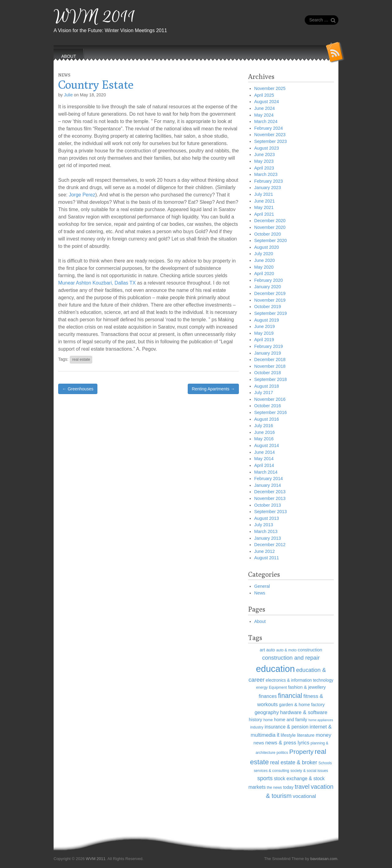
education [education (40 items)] (275, 669)
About (260, 621)
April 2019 (264, 340)
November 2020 (270, 227)
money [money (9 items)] (323, 735)
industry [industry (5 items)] (257, 727)
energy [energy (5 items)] (262, 687)
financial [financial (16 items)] (290, 696)
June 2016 (264, 432)
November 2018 (270, 366)
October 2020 (268, 234)
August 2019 (267, 320)
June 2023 (264, 155)
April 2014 (264, 465)
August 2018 (267, 386)
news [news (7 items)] (259, 743)
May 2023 (264, 161)
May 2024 (264, 115)
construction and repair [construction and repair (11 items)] (291, 658)
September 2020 (270, 240)
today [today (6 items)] (288, 787)
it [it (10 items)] (278, 735)
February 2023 (269, 181)
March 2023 (266, 174)
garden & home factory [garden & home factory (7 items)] (302, 705)
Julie (68, 95)
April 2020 (264, 274)
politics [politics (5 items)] (282, 753)
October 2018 (268, 373)
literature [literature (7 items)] (306, 735)
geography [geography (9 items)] (267, 712)
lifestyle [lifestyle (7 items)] (288, 735)
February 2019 (269, 346)
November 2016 (270, 399)
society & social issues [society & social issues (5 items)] (309, 771)
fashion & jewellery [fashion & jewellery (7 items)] (307, 687)
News (64, 75)
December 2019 (270, 293)
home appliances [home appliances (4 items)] (321, 720)
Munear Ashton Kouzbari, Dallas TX (97, 283)
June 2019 (264, 326)
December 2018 (270, 359)
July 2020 (264, 254)
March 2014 (266, 472)
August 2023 (267, 148)
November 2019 (270, 300)
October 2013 (268, 505)
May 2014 (264, 459)
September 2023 (270, 141)
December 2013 (270, 492)
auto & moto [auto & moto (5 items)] (286, 650)
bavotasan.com (324, 859)
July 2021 (264, 194)
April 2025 (264, 95)
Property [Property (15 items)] (302, 752)
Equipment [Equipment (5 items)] (278, 687)
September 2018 (270, 379)
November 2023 (270, 135)
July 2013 (264, 525)
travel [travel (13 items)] (302, 787)
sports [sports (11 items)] (265, 778)
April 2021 (264, 214)
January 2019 (268, 353)
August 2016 (267, 419)
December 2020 (270, 221)
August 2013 (267, 518)
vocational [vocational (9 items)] (304, 796)
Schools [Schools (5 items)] (325, 763)
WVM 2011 (94, 17)
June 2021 (264, 201)
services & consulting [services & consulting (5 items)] (272, 771)
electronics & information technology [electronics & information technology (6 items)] (300, 680)
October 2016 (268, 406)
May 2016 (264, 439)
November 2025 (270, 88)
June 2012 (264, 551)
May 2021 (264, 207)
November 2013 (270, 498)
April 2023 (264, 168)
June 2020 (264, 260)
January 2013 (268, 538)
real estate (81, 359)
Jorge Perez (82, 195)
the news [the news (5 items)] (274, 788)
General (262, 586)
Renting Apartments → (213, 389)
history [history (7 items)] (255, 720)
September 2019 (270, 313)
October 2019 (268, 307)
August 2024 (267, 102)
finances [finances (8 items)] (268, 696)
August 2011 (267, 558)
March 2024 (266, 121)
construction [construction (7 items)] (310, 650)
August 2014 (267, 445)
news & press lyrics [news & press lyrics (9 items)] (287, 743)
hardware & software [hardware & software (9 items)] (304, 712)
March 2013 (266, 531)
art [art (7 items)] (262, 650)
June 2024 (264, 108)
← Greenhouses (78, 389)
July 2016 (264, 426)
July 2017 (264, 393)
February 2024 (269, 128)
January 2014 (268, 485)
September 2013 (270, 512)
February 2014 (269, 479)
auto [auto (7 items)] (271, 650)
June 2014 (264, 452)
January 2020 (268, 287)
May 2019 (264, 333)
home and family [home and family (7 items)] (291, 720)
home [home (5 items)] (268, 720)
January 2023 (268, 188)
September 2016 (270, 412)
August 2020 (267, 247)
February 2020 (269, 280)
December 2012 (270, 545)
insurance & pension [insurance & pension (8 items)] (286, 727)
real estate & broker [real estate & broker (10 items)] (294, 762)
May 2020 (264, 267)
